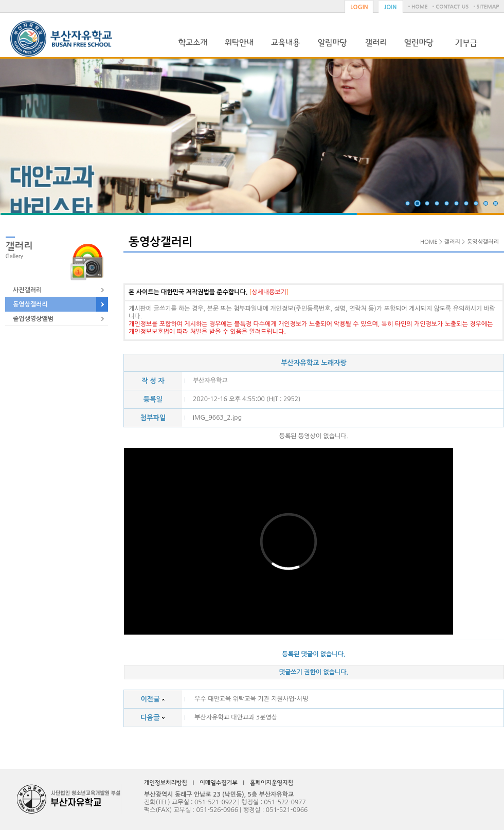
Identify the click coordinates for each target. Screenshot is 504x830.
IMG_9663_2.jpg (217, 418)
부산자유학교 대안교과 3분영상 (236, 717)
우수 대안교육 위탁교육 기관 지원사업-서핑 (251, 699)
